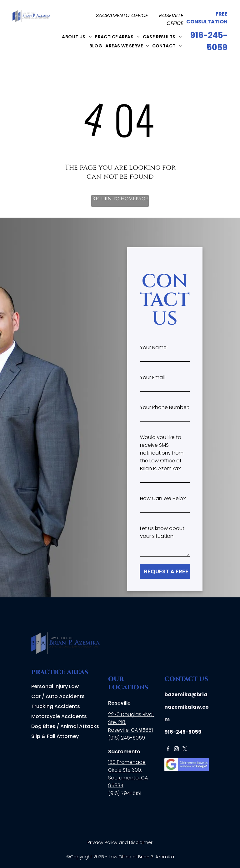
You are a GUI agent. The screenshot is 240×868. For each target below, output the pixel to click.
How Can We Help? (163, 498)
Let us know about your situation (162, 532)
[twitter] (185, 750)
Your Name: (154, 347)
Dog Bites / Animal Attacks (65, 726)
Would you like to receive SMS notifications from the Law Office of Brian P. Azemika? (162, 453)
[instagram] (176, 750)
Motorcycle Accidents (59, 716)
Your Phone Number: (165, 407)
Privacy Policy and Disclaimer (120, 842)
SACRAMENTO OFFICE (122, 15)
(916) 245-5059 (127, 738)
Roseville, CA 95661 (130, 730)
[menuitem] (77, 37)
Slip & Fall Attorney (55, 736)
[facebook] (168, 750)
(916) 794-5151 (125, 793)
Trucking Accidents (56, 706)
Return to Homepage (120, 199)
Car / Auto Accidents (58, 696)
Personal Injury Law (55, 686)
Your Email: (153, 377)
